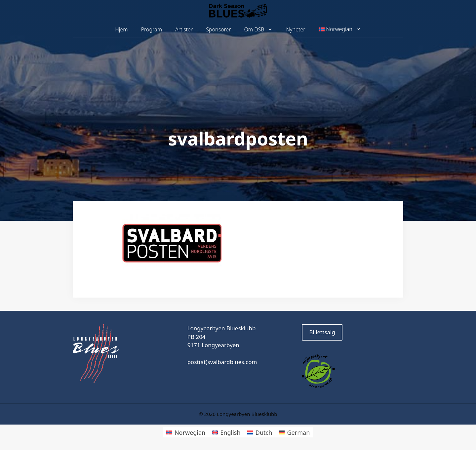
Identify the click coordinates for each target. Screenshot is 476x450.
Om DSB (262, 30)
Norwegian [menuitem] (190, 432)
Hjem (121, 29)
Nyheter (296, 29)
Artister (184, 29)
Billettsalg (322, 332)
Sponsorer (218, 29)
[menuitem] (340, 29)
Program (152, 29)
